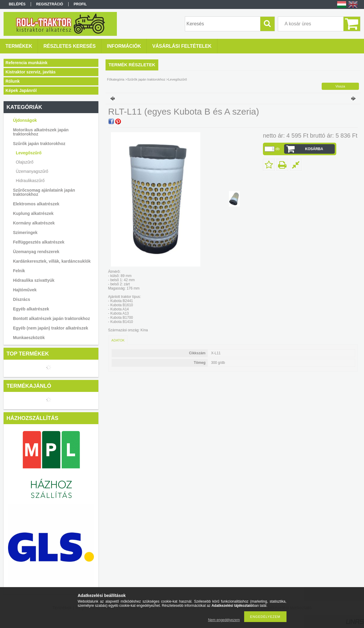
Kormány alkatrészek (34, 223)
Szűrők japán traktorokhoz (39, 144)
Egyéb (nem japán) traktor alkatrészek (50, 328)
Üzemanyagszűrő (32, 171)
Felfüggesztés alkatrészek (39, 242)
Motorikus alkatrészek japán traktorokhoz (41, 132)
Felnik (19, 271)
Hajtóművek (25, 290)
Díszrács (21, 299)
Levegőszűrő (29, 153)
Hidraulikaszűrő (30, 181)
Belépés (17, 4)
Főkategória (116, 79)
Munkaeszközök (29, 338)
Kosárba (314, 149)
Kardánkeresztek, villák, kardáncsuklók (52, 261)
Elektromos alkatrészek (36, 204)
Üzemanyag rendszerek (36, 252)
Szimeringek (25, 233)
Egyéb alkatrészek (31, 309)
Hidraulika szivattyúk (34, 280)
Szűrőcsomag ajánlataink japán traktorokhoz (44, 192)
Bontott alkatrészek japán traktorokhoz (51, 318)
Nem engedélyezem (224, 620)
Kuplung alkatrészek (33, 213)
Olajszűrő (25, 162)
